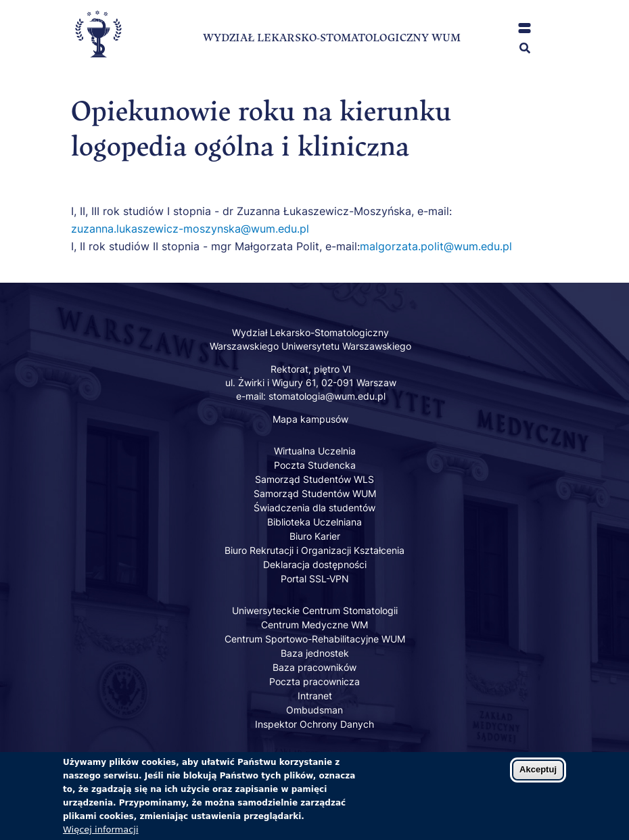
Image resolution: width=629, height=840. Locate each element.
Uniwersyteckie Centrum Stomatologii (315, 610)
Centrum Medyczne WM (314, 625)
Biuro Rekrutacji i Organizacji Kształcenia (314, 550)
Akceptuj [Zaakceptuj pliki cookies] (538, 775)
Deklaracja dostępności (315, 564)
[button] (525, 28)
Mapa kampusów (310, 419)
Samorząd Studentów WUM (315, 493)
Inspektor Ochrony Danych (314, 724)
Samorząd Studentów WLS (314, 479)
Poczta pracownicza (314, 681)
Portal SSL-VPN (315, 579)
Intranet (315, 696)
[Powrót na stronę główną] (98, 68)
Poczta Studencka (315, 465)
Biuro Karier (315, 536)
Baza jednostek (315, 653)
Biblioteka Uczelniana (314, 522)
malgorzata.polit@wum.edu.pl (436, 246)
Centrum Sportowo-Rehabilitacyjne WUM (315, 639)
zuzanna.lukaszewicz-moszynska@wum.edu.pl (190, 229)
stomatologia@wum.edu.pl (327, 396)
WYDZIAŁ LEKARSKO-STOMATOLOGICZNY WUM (332, 38)
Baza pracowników (314, 667)
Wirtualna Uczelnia (315, 451)
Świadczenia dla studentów (314, 508)
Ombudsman (314, 710)
